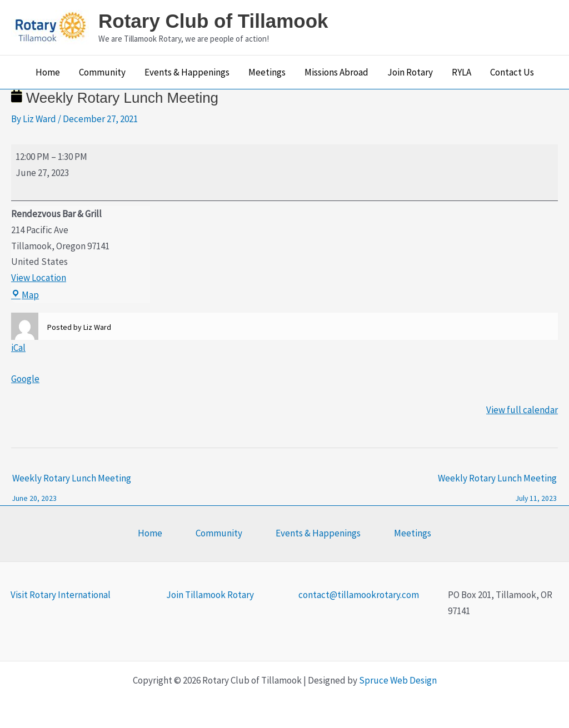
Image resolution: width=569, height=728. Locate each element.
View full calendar (522, 410)
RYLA (461, 72)
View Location (39, 278)
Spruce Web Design (398, 680)
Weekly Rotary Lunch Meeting (72, 481)
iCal (18, 348)
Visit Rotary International (61, 595)
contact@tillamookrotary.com (359, 595)
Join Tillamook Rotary (210, 595)
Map (25, 295)
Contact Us (512, 72)
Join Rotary (410, 72)
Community (102, 72)
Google (25, 379)
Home (48, 72)
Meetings (267, 72)
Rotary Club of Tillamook (213, 21)
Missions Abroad (336, 72)
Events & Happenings (187, 72)
